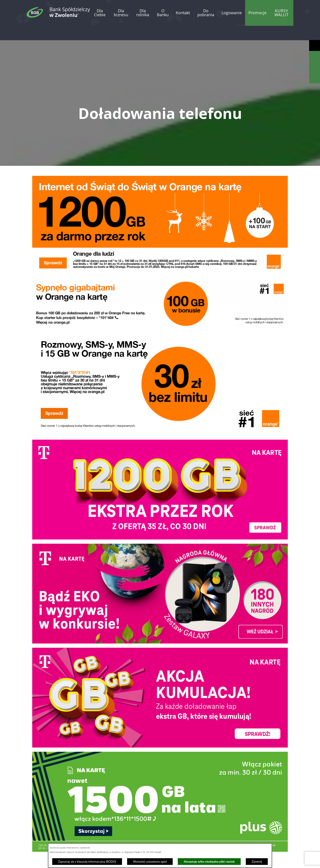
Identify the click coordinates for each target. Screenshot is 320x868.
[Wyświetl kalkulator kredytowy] (315, 67)
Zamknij (257, 862)
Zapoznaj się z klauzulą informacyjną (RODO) (87, 862)
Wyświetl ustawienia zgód (150, 862)
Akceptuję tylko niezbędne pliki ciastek (209, 862)
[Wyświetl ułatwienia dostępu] (315, 45)
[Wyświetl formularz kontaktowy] (315, 78)
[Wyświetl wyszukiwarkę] (315, 56)
